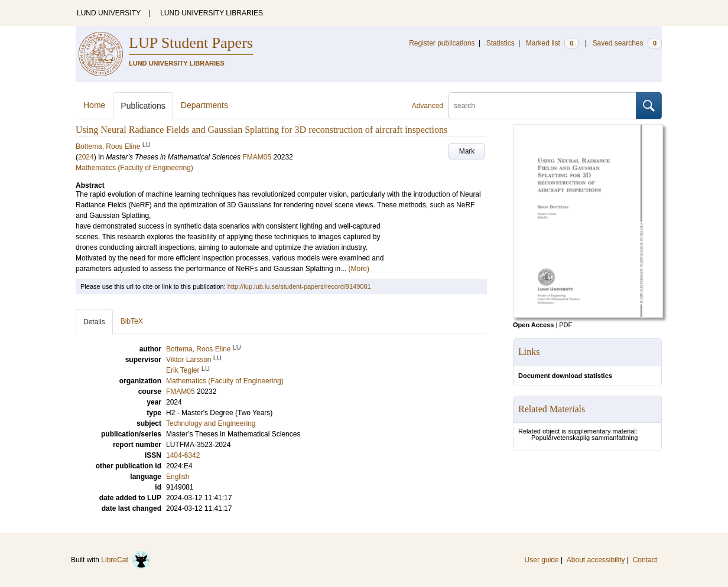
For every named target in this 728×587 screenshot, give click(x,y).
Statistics (500, 43)
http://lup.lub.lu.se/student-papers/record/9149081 (299, 286)
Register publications (442, 43)
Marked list (552, 43)
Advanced (428, 106)
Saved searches (627, 43)
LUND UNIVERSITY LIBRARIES (212, 13)
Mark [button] (467, 151)
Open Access (533, 325)
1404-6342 (183, 455)
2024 (86, 157)
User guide (542, 560)
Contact (645, 560)
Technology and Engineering (211, 423)
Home (94, 105)
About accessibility (596, 560)
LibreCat (126, 560)
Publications (143, 106)
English (178, 477)
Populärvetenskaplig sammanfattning (584, 438)
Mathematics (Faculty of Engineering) (134, 168)
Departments (204, 105)
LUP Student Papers (191, 43)
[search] (542, 106)
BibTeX (132, 321)
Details (94, 322)
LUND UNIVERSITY (109, 13)
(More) (359, 269)
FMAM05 (257, 157)
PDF (565, 325)
